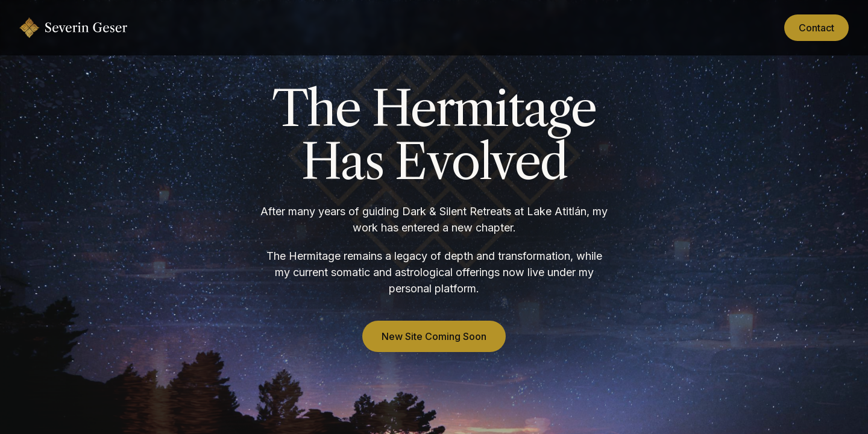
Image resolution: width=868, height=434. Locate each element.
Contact (816, 28)
